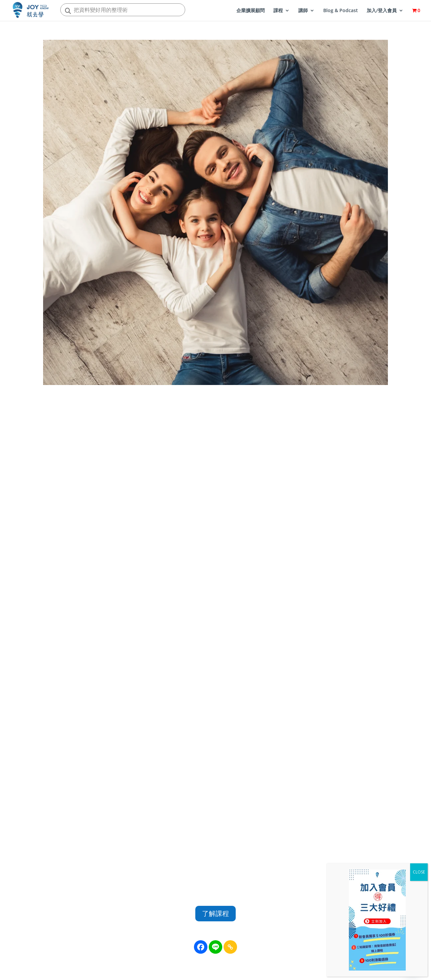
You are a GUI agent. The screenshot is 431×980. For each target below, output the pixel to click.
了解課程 (215, 913)
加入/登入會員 (382, 11)
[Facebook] (201, 947)
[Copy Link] (230, 947)
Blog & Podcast (341, 11)
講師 (303, 11)
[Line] (215, 947)
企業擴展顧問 (251, 11)
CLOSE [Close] (419, 872)
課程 (278, 11)
